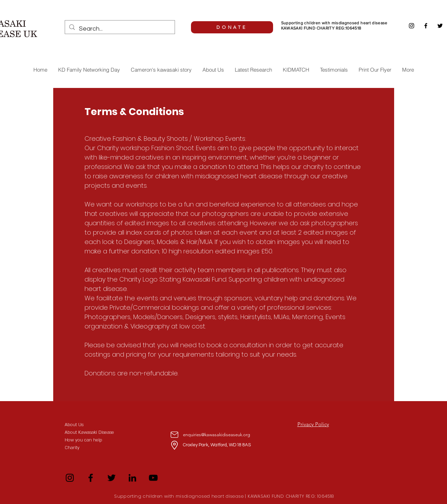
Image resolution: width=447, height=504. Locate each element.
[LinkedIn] (132, 478)
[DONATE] (232, 27)
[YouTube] (153, 478)
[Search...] (119, 29)
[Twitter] (440, 26)
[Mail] (174, 434)
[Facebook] (426, 26)
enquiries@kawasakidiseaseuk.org (217, 435)
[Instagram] (412, 26)
